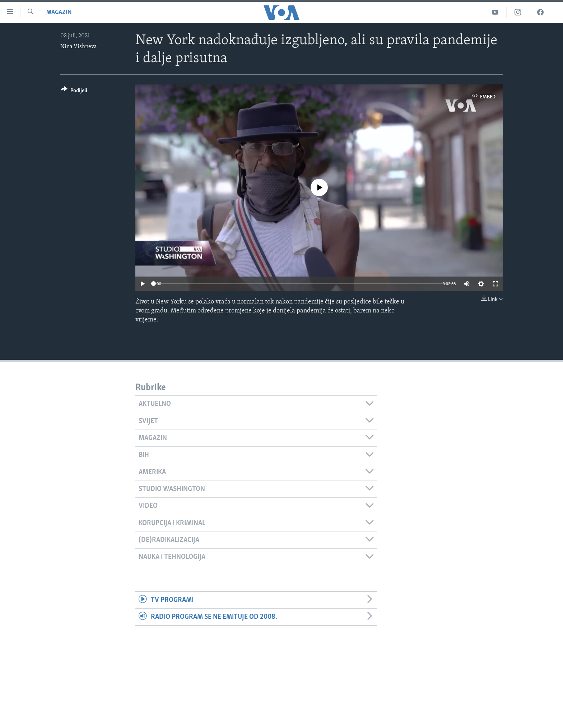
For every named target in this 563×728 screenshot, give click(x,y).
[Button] (74, 92)
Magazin (59, 12)
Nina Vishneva (79, 47)
